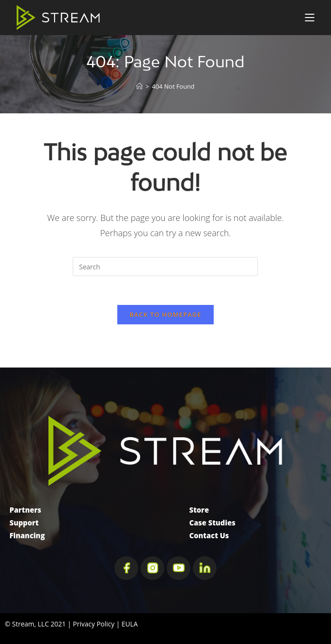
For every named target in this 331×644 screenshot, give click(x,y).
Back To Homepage (165, 314)
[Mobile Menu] (310, 18)
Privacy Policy (94, 624)
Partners (25, 510)
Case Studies (213, 523)
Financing (27, 535)
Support (24, 523)
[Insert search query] (165, 267)
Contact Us (209, 535)
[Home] (139, 86)
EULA (130, 624)
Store (199, 510)
